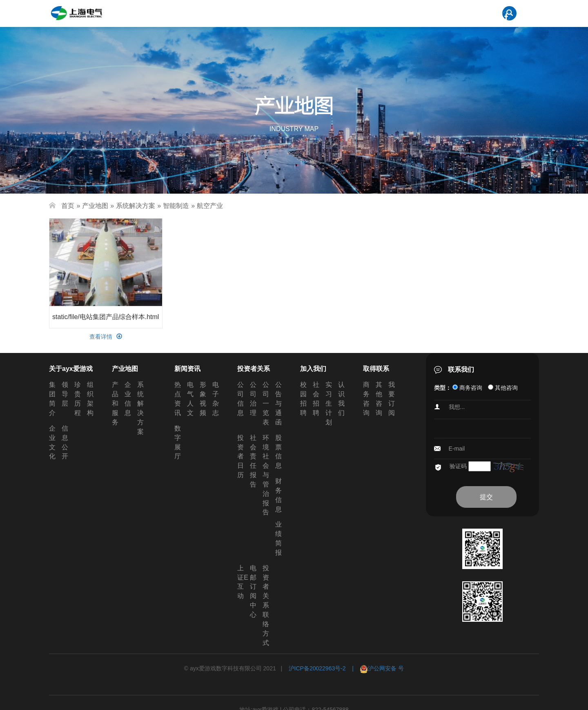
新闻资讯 (187, 369)
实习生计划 (329, 403)
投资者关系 (254, 369)
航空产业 (210, 206)
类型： (443, 388)
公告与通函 (278, 403)
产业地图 (95, 206)
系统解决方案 (136, 206)
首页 (68, 206)
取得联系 (376, 369)
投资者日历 (241, 456)
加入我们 (313, 369)
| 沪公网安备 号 (375, 668)
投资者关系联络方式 (266, 605)
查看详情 (106, 337)
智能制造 (176, 206)
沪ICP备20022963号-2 (317, 668)
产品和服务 (115, 403)
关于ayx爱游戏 (71, 369)
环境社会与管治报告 (266, 475)
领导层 (65, 394)
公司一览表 (266, 403)
